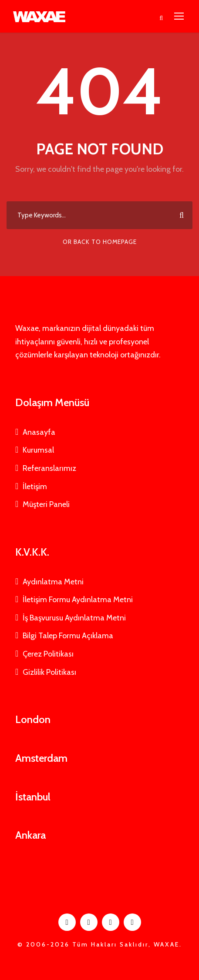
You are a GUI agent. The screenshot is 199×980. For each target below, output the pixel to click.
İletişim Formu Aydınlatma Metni (78, 600)
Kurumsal (38, 450)
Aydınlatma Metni (53, 582)
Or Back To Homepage (100, 242)
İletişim (35, 487)
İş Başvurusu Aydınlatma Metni (74, 618)
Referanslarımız (49, 468)
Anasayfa (39, 432)
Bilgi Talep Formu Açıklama (68, 636)
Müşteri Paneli (46, 504)
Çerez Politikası (48, 654)
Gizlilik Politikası (49, 672)
